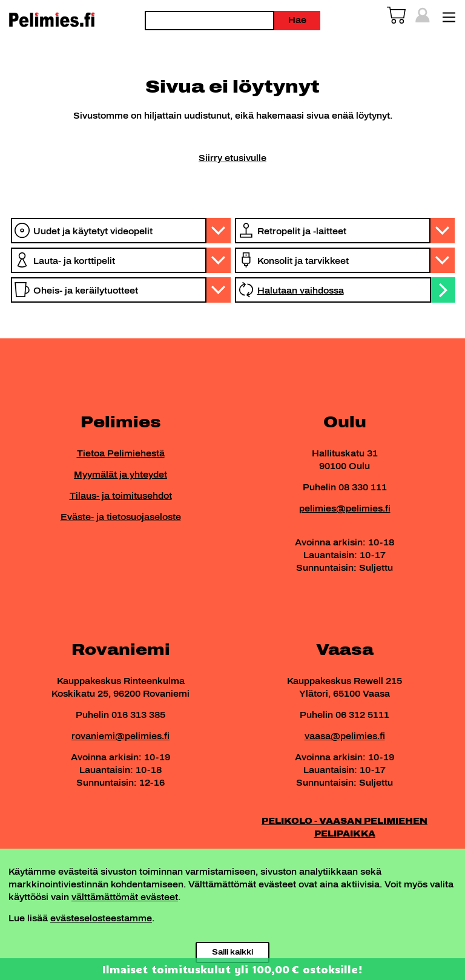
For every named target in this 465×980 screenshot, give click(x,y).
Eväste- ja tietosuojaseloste (121, 517)
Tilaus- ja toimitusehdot (121, 496)
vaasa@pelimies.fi (345, 736)
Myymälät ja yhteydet (120, 475)
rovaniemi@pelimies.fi (120, 736)
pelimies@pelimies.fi (345, 509)
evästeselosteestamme (101, 919)
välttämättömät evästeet (125, 897)
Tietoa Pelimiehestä (121, 454)
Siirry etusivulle (232, 158)
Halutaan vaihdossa (301, 291)
